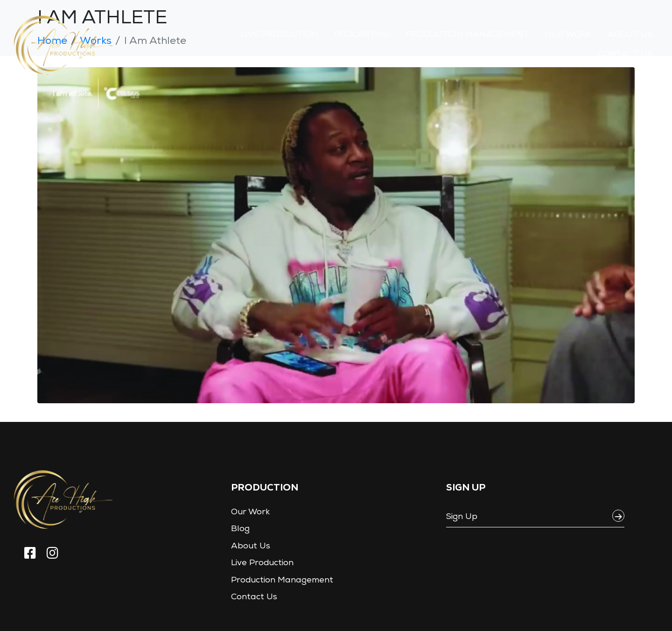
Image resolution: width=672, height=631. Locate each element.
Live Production (279, 35)
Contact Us (625, 55)
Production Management (468, 35)
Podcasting (362, 35)
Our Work (568, 35)
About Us (630, 35)
